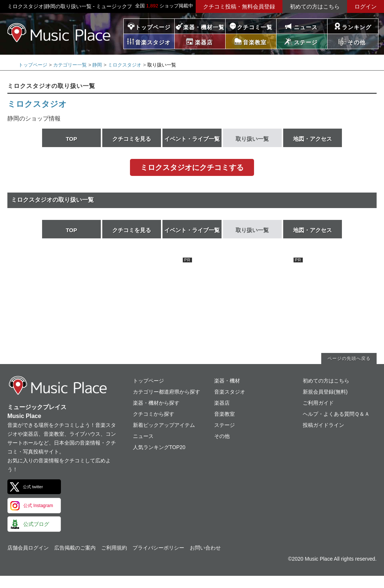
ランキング (357, 27)
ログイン (366, 6)
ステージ (224, 425)
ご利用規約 (114, 548)
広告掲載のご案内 (75, 548)
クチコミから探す (154, 414)
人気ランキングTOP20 (159, 447)
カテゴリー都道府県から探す (167, 392)
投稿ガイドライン (323, 425)
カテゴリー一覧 (70, 65)
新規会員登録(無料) (325, 392)
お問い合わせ (205, 548)
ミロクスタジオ (125, 65)
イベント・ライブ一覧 (192, 139)
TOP (71, 139)
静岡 (97, 65)
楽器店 (222, 403)
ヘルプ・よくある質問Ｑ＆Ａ (336, 414)
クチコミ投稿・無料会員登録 (239, 6)
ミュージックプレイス (59, 33)
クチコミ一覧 (255, 27)
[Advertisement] (137, 304)
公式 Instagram (38, 506)
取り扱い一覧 (252, 139)
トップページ (153, 27)
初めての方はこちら (315, 6)
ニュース (306, 27)
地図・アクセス (313, 139)
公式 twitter (33, 487)
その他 (222, 436)
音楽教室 (224, 414)
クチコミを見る (132, 139)
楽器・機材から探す (156, 403)
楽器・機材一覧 (204, 27)
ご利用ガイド (318, 403)
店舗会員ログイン (28, 548)
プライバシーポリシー (158, 548)
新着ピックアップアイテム (164, 425)
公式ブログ (36, 524)
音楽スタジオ (230, 392)
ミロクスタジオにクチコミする (192, 167)
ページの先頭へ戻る (349, 358)
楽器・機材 (227, 381)
